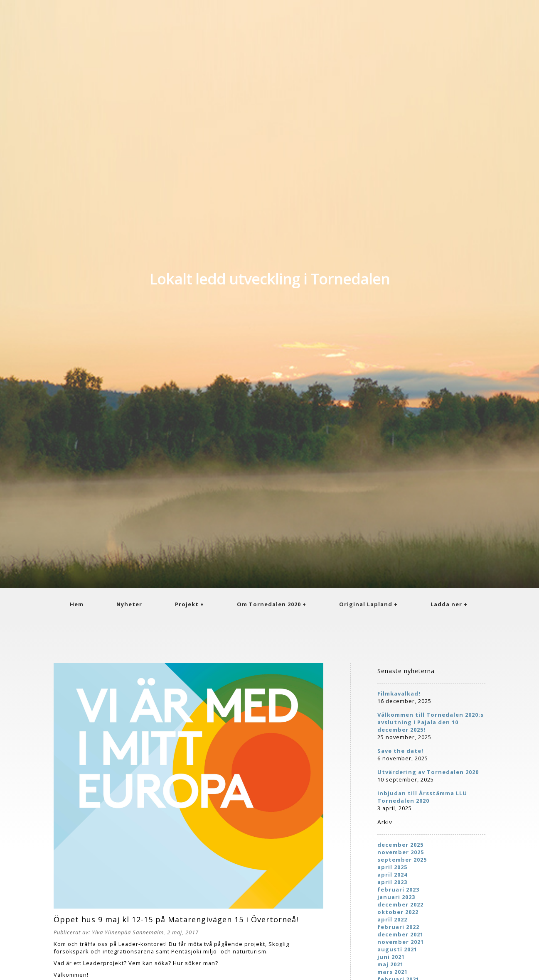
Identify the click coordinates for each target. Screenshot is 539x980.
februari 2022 (398, 927)
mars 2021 (393, 972)
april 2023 (392, 882)
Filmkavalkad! (399, 693)
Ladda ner (446, 604)
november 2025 (401, 852)
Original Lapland (366, 604)
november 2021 (401, 942)
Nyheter (129, 604)
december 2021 (400, 934)
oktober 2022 (398, 912)
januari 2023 (396, 897)
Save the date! (400, 751)
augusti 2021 (397, 949)
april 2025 (392, 867)
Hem (77, 604)
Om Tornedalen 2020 (269, 604)
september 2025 (402, 860)
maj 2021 (390, 964)
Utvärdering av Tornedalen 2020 (428, 772)
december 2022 (400, 904)
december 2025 (400, 845)
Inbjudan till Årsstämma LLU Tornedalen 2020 (422, 797)
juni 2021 (391, 957)
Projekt (187, 604)
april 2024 (392, 875)
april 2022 (392, 919)
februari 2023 (398, 889)
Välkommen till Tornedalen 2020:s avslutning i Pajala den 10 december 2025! (431, 722)
